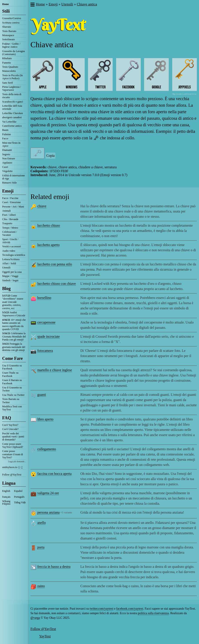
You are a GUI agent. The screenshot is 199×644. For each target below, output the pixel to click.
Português (19, 497)
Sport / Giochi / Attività (10, 241)
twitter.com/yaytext (102, 609)
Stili (6, 11)
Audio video (9, 251)
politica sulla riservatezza (153, 613)
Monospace (8, 35)
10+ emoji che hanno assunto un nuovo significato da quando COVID (14, 325)
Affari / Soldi (9, 263)
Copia (50, 156)
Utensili (6, 268)
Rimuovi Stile (9, 183)
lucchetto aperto (48, 245)
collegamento (47, 449)
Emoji (8, 191)
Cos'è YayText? (10, 425)
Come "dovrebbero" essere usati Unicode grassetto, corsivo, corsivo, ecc (13, 302)
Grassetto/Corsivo (12, 18)
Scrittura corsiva (11, 23)
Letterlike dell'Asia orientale (12, 107)
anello (41, 523)
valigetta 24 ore (48, 493)
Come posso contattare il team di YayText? (13, 454)
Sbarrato (7, 27)
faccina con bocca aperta (54, 474)
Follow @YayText (12, 475)
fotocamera (45, 351)
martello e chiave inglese (54, 370)
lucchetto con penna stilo (55, 264)
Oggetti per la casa (12, 272)
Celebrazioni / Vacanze (10, 233)
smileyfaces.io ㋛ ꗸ (12, 467)
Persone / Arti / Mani (13, 207)
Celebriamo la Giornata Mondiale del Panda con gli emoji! (14, 336)
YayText (45, 636)
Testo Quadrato (10, 67)
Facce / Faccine (10, 198)
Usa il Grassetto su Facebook (12, 367)
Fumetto (7, 63)
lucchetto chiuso (48, 225)
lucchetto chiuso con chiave (56, 284)
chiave (42, 206)
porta (41, 547)
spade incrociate (48, 336)
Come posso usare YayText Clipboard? (13, 445)
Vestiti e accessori (12, 246)
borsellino (44, 298)
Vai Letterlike (9, 122)
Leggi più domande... (17, 461)
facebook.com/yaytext (130, 609)
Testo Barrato (9, 31)
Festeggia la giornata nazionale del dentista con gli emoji (14, 347)
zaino (41, 586)
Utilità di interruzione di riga (13, 177)
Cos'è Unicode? (10, 429)
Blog (6, 288)
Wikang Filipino (6, 502)
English (6, 491)
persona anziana (48, 512)
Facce (5, 138)
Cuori (5, 167)
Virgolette (7, 171)
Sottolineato (8, 39)
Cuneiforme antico (12, 126)
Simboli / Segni (10, 280)
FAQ (7, 418)
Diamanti (7, 150)
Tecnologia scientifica (14, 255)
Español (18, 491)
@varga (35, 618)
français (6, 497)
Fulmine (7, 134)
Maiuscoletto (9, 71)
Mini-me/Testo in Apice (11, 144)
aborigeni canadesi (12, 117)
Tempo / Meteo (10, 228)
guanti (42, 395)
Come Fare (13, 358)
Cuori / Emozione (11, 202)
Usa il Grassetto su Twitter (12, 389)
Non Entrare (9, 158)
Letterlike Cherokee (13, 113)
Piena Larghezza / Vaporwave (12, 88)
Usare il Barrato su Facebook (12, 382)
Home (6, 4)
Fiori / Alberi (9, 215)
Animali (6, 211)
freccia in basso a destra (54, 567)
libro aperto (45, 419)
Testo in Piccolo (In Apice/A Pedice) (12, 77)
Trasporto (7, 223)
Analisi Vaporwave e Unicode (14, 314)
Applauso (7, 163)
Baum (5, 130)
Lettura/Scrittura (11, 259)
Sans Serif (8, 83)
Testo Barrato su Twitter (11, 401)
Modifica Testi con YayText (12, 408)
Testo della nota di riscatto (12, 96)
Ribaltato (7, 58)
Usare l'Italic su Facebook (10, 374)
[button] (32, 5)
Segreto (6, 154)
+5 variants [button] (66, 513)
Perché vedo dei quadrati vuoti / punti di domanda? (13, 437)
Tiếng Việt (20, 502)
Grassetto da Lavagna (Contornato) (13, 53)
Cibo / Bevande (10, 219)
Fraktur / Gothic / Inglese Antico (11, 45)
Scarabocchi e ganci (13, 102)
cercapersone (46, 322)
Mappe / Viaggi (10, 276)
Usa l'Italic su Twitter (13, 395)
